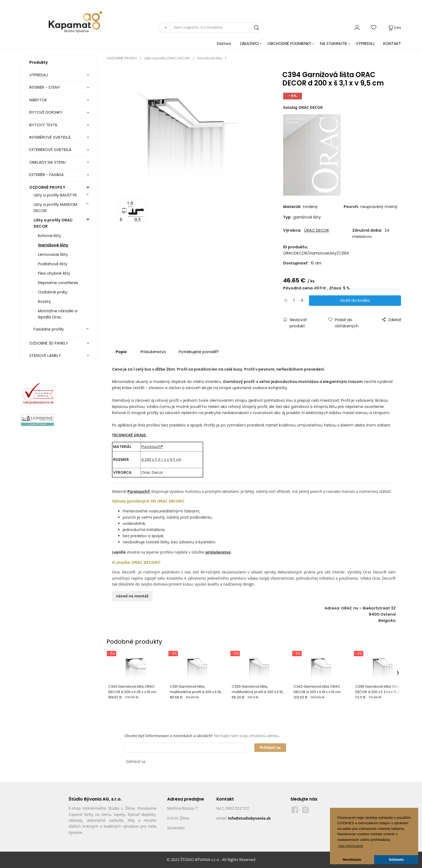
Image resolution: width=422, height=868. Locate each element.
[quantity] (294, 301)
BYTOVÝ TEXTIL (43, 125)
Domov (224, 44)
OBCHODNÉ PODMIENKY (289, 44)
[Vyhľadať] (164, 28)
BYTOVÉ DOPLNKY (46, 112)
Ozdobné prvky (53, 292)
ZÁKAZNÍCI (249, 44)
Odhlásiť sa (136, 761)
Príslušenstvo (153, 352)
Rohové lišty (50, 236)
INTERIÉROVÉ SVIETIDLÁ (50, 137)
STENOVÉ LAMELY (45, 356)
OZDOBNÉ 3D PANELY (49, 343)
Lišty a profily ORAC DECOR (53, 223)
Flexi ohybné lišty (54, 273)
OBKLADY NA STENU (48, 162)
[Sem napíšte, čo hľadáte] (217, 28)
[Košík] (394, 28)
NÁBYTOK (38, 100)
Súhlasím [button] (396, 860)
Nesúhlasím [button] (352, 860)
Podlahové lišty (53, 264)
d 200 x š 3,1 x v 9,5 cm (161, 459)
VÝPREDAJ (365, 44)
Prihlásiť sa (270, 747)
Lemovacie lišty (53, 254)
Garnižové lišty (53, 245)
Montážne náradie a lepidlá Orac (58, 314)
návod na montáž (132, 596)
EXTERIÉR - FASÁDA (47, 175)
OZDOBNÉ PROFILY (47, 187)
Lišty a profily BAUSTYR (55, 195)
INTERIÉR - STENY (45, 87)
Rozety (44, 302)
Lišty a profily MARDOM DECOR (55, 208)
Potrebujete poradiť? (199, 352)
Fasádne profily (49, 329)
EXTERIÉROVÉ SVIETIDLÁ (50, 150)
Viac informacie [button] (351, 846)
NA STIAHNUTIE (334, 44)
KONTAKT (392, 44)
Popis (121, 352)
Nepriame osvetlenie (58, 283)
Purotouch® (152, 447)
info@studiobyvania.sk (249, 818)
